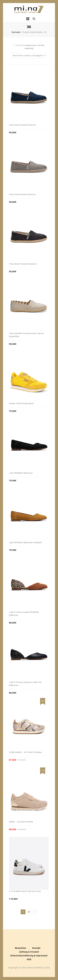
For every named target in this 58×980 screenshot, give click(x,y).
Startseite (16, 32)
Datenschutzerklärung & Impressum (29, 956)
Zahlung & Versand (29, 952)
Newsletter (21, 948)
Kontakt (36, 948)
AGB (29, 959)
